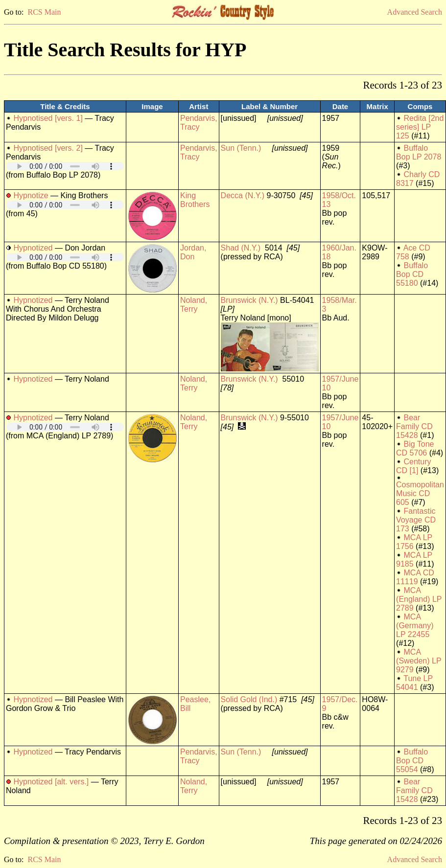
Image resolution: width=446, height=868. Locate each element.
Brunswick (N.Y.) (249, 300)
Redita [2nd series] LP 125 (420, 127)
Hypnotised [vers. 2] (48, 148)
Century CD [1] (413, 466)
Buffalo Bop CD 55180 (412, 274)
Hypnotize (31, 195)
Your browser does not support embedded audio (65, 166)
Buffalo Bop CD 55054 (412, 761)
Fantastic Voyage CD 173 (416, 520)
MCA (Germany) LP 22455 (415, 626)
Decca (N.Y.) (243, 195)
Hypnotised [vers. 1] (48, 118)
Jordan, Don (193, 252)
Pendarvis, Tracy (199, 123)
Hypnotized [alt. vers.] (51, 782)
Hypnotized (33, 248)
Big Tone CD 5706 (415, 448)
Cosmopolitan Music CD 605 (420, 493)
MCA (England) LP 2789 (419, 599)
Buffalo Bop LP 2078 (419, 152)
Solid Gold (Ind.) (249, 699)
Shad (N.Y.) (241, 248)
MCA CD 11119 (415, 577)
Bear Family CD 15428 (414, 426)
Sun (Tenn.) (241, 148)
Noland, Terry (194, 305)
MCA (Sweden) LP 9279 (419, 661)
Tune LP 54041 (414, 683)
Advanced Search (415, 12)
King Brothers (195, 200)
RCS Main (44, 12)
